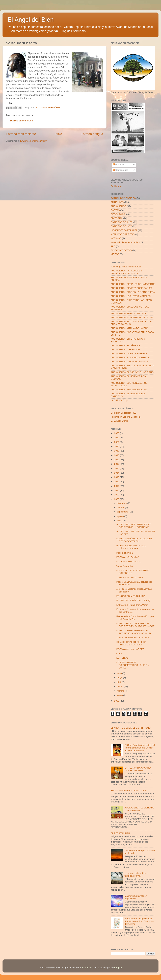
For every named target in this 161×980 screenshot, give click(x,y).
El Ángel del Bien (31, 20)
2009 (117, 495)
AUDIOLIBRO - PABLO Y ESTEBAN (129, 354)
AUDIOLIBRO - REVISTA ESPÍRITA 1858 (132, 288)
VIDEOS (115, 254)
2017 (117, 460)
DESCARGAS (118, 214)
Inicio (58, 134)
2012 (117, 482)
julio (119, 521)
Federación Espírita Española (126, 417)
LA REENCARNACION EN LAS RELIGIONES (138, 769)
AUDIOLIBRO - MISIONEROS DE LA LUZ (132, 317)
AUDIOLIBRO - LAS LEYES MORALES (131, 296)
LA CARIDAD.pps (120, 400)
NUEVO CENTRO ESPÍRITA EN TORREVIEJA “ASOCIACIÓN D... (135, 632)
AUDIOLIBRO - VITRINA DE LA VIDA (130, 328)
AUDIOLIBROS (118, 206)
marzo (120, 686)
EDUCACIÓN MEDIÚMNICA (131, 596)
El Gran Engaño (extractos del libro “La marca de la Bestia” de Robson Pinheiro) (140, 748)
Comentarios (120, 170)
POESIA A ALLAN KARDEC (130, 649)
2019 (117, 451)
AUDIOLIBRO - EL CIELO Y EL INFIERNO (132, 372)
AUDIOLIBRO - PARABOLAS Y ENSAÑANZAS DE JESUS (126, 272)
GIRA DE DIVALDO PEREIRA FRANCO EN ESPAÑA (131, 643)
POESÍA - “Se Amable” (128, 557)
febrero (121, 691)
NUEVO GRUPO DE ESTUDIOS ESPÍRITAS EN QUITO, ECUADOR (136, 625)
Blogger (118, 968)
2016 (117, 464)
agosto (121, 516)
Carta (119, 654)
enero (120, 695)
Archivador (116, 186)
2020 (117, 446)
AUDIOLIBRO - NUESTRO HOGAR (129, 390)
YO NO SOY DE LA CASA (130, 578)
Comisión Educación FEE (124, 413)
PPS (113, 246)
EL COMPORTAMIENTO (129, 562)
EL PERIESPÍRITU (120, 833)
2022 (117, 438)
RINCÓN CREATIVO (121, 250)
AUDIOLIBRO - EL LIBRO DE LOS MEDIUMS (139, 809)
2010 (117, 490)
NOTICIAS (116, 238)
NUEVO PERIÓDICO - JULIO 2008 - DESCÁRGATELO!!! (135, 540)
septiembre (123, 512)
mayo (120, 678)
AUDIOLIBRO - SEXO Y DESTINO (128, 313)
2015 (117, 468)
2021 (117, 442)
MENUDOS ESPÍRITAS (123, 234)
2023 (117, 433)
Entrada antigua (92, 134)
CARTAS (115, 210)
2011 (117, 486)
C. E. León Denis (119, 421)
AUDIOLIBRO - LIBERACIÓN (126, 350)
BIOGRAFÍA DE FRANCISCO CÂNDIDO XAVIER (131, 547)
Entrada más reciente (21, 134)
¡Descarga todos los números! (126, 267)
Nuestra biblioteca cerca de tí (125, 242)
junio (120, 673)
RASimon (87, 968)
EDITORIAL (117, 218)
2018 (117, 455)
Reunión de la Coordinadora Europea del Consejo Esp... (135, 618)
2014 (117, 473)
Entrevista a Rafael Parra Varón (132, 605)
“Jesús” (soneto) (125, 566)
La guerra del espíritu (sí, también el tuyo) (137, 875)
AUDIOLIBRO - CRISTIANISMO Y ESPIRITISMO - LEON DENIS (134, 526)
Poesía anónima (125, 553)
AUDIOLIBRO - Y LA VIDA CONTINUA (130, 358)
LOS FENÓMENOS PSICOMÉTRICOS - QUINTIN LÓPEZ (133, 665)
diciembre (122, 503)
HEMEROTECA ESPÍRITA (124, 230)
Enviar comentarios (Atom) (34, 141)
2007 (117, 701)
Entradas (119, 164)
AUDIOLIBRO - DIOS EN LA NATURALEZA (133, 292)
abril (119, 682)
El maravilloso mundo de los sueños (129, 790)
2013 (117, 477)
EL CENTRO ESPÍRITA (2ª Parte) (133, 600)
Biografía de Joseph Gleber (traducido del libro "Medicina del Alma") (139, 921)
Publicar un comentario (22, 121)
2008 (117, 499)
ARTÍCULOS (117, 202)
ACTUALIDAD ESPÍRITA (48, 108)
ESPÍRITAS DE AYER (122, 222)
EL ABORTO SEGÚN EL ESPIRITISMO (131, 728)
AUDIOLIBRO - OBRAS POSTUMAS (129, 362)
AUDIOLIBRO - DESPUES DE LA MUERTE (133, 284)
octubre (121, 507)
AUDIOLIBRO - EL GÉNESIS (125, 346)
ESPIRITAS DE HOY (121, 226)
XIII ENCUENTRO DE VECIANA (133, 638)
